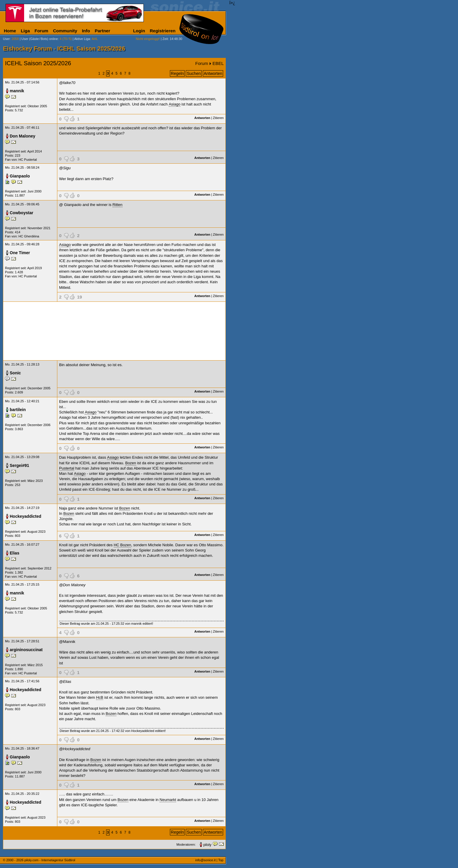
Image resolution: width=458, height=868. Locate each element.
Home (10, 31)
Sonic (15, 373)
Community (65, 31)
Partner (102, 31)
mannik (17, 91)
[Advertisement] (114, 331)
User (6, 39)
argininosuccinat (26, 650)
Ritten (118, 205)
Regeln (177, 73)
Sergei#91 (19, 465)
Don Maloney (22, 136)
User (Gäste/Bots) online (40, 39)
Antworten (213, 73)
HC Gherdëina (29, 236)
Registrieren (163, 31)
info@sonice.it (205, 860)
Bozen (131, 463)
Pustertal (67, 468)
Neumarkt (168, 800)
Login (139, 31)
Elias (15, 553)
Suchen (194, 73)
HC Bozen (122, 545)
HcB (100, 697)
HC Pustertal (28, 160)
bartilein (18, 410)
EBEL (218, 63)
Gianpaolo (20, 176)
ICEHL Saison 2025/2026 (38, 63)
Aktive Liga (82, 39)
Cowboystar (21, 213)
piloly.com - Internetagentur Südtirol (50, 860)
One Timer (20, 253)
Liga (25, 31)
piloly (207, 845)
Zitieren (218, 118)
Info (86, 31)
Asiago (175, 104)
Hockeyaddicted (25, 516)
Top (221, 860)
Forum (42, 31)
